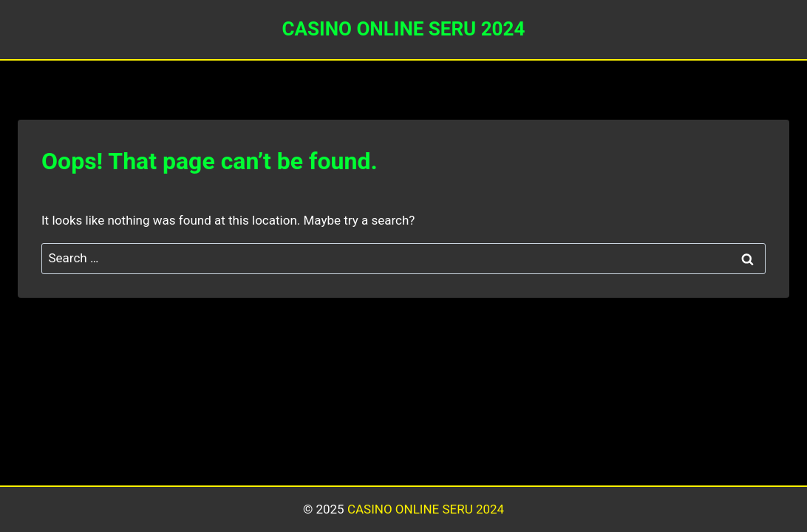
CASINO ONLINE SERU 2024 (426, 509)
